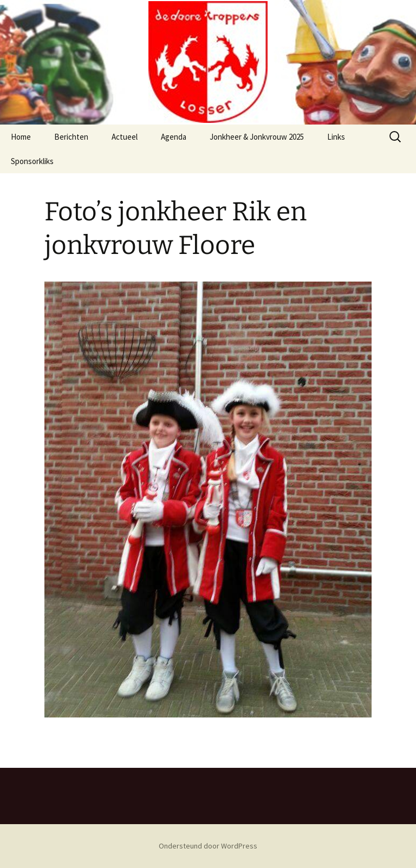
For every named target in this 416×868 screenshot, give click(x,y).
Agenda (174, 137)
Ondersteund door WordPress (208, 846)
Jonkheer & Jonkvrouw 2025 (257, 137)
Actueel (125, 137)
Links (336, 137)
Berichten (71, 137)
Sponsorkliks (32, 161)
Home (21, 137)
